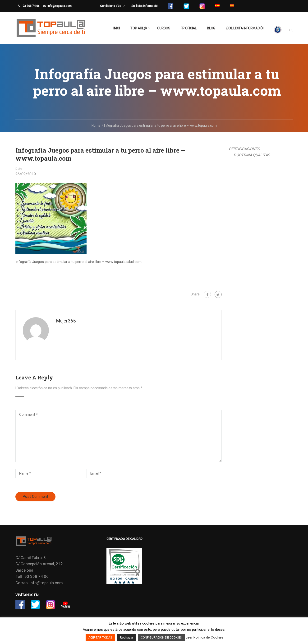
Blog (211, 28)
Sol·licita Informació (144, 6)
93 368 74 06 (31, 6)
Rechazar (126, 637)
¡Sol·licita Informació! (245, 28)
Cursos (164, 28)
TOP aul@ (138, 28)
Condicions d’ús (111, 6)
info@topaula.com (60, 6)
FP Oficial (189, 28)
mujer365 (66, 321)
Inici (117, 28)
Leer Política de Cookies (205, 637)
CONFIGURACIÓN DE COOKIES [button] (161, 637)
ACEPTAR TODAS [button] (100, 637)
